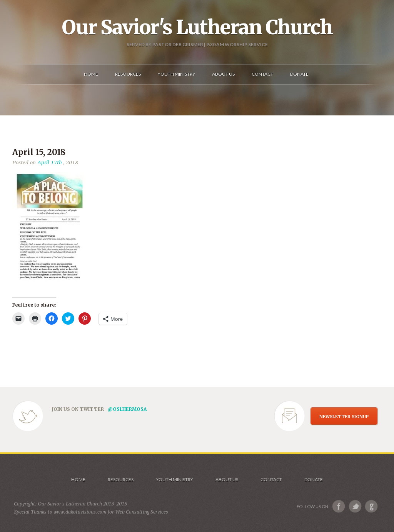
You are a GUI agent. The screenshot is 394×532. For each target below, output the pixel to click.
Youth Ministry (174, 479)
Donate (314, 479)
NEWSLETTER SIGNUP (344, 417)
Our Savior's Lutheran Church (197, 27)
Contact (271, 479)
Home (78, 479)
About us (227, 479)
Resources (121, 479)
